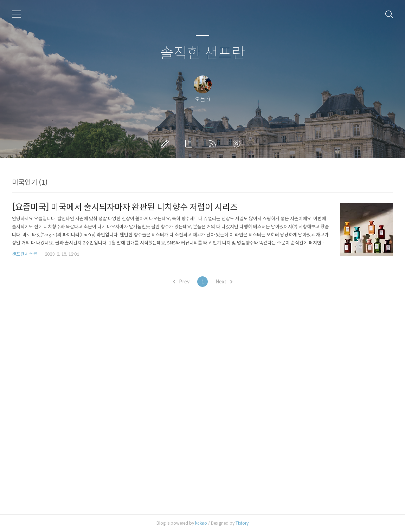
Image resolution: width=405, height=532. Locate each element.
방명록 (190, 144)
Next (224, 282)
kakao (201, 523)
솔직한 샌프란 (203, 54)
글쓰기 (166, 144)
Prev (181, 282)
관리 (238, 144)
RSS (214, 144)
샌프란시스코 (25, 254)
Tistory (242, 523)
